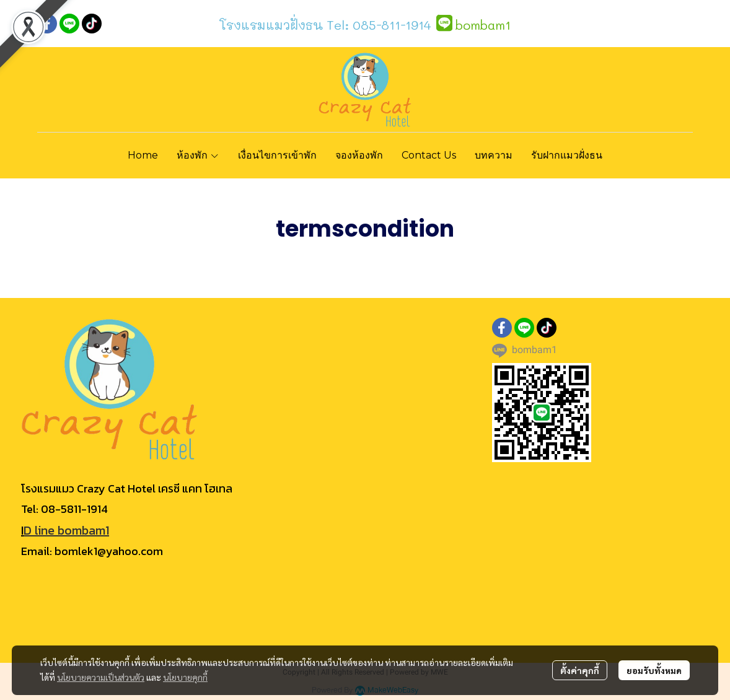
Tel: (336, 25)
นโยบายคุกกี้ (185, 677)
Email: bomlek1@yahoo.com (92, 551)
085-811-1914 (392, 25)
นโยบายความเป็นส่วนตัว (101, 677)
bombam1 (483, 25)
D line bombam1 (66, 530)
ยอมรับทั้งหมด (654, 670)
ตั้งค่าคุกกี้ (580, 670)
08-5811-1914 (74, 509)
